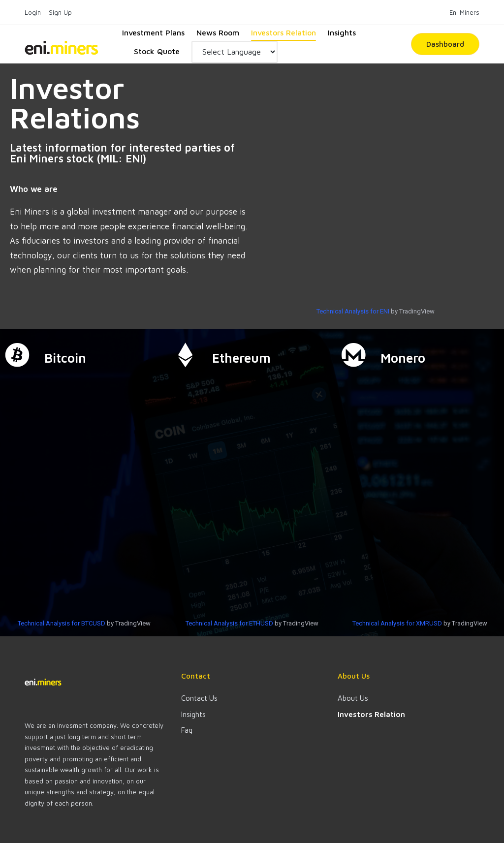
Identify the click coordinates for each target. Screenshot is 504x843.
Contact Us (199, 698)
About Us (353, 698)
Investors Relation (371, 714)
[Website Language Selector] (235, 52)
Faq (187, 730)
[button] (445, 44)
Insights (193, 714)
